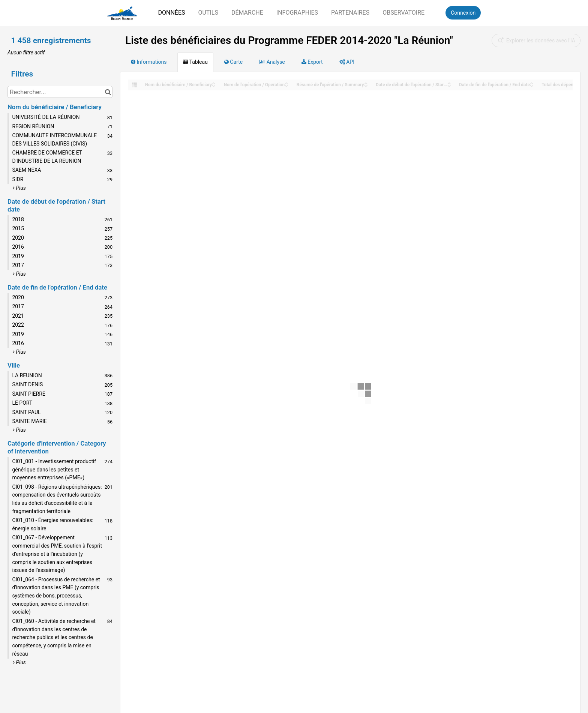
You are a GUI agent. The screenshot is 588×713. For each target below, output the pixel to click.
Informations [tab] (149, 62)
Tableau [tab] (195, 62)
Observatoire (403, 13)
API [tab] (347, 62)
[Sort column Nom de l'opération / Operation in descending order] (286, 85)
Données (171, 13)
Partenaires (350, 13)
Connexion (463, 13)
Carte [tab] (233, 62)
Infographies (297, 13)
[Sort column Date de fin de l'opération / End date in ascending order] (532, 83)
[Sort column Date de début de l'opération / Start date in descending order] (449, 85)
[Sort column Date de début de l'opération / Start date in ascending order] (449, 83)
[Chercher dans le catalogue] (108, 92)
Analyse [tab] (272, 62)
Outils (208, 13)
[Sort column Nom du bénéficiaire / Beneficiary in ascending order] (214, 83)
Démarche (247, 13)
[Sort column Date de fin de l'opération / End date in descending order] (532, 85)
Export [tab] (312, 62)
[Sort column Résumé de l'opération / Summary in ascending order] (366, 83)
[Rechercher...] (60, 92)
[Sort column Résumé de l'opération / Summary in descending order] (366, 85)
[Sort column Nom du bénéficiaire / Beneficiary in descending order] (214, 85)
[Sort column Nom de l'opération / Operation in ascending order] (286, 83)
